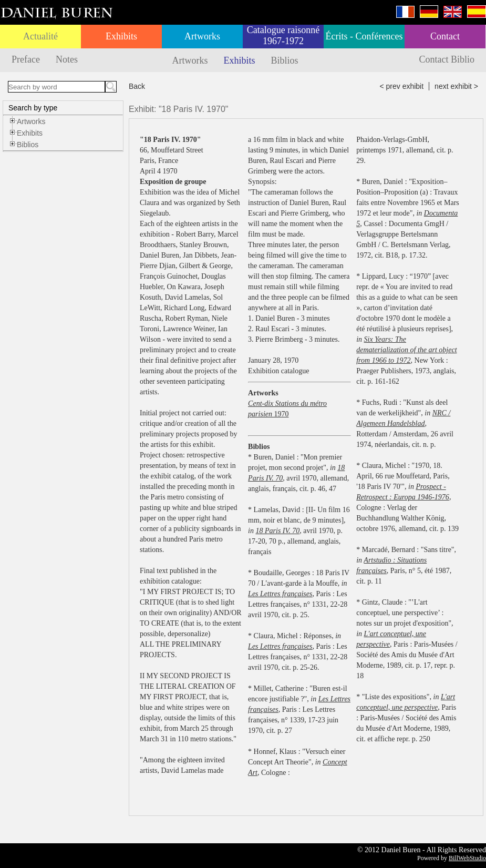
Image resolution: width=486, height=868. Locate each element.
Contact (445, 36)
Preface (26, 59)
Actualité (40, 36)
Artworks (202, 36)
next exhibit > (456, 86)
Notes (67, 59)
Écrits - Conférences (364, 36)
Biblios (285, 60)
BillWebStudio (467, 858)
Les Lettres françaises (280, 594)
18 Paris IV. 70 (278, 531)
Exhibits (121, 36)
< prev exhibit (401, 86)
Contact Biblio (447, 59)
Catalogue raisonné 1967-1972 (283, 35)
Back (137, 86)
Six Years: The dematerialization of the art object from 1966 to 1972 (406, 350)
